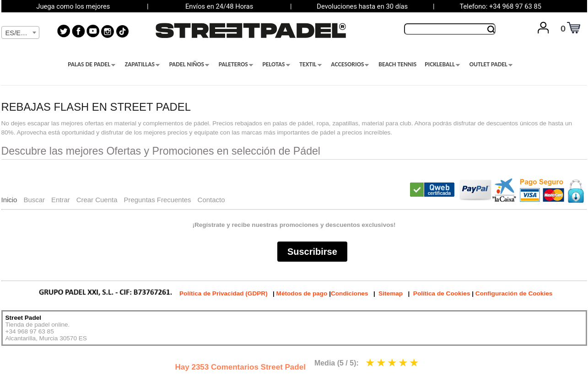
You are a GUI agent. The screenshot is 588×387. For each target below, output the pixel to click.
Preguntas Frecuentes (157, 200)
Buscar (34, 200)
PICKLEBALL (442, 64)
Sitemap (391, 293)
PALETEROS (236, 64)
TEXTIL (310, 64)
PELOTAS (276, 64)
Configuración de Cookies (514, 293)
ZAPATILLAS (142, 64)
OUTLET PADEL (491, 64)
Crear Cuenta (97, 200)
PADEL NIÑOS (189, 64)
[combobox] (20, 32)
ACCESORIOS (350, 64)
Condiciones (350, 293)
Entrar (61, 200)
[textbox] (20, 33)
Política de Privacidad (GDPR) (224, 293)
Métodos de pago (302, 293)
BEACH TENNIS (397, 64)
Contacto (211, 200)
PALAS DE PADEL (92, 64)
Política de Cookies (442, 293)
